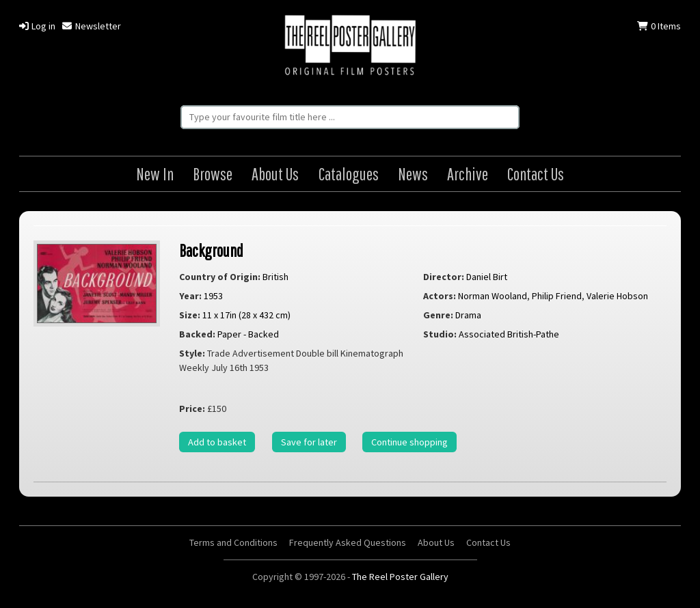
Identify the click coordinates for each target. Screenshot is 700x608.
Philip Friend (557, 296)
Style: (192, 353)
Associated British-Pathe (509, 334)
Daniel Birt (487, 277)
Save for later (309, 442)
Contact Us (536, 174)
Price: (192, 409)
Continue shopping (409, 442)
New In (155, 174)
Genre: (438, 315)
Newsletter (91, 26)
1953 (213, 296)
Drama (468, 315)
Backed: (197, 334)
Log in (37, 26)
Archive (468, 174)
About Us (275, 174)
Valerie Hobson (617, 296)
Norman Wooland (493, 296)
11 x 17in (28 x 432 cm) (246, 315)
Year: (190, 296)
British (275, 277)
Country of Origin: (220, 277)
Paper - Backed (248, 334)
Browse (213, 174)
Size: (190, 315)
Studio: (440, 334)
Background (211, 250)
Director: (444, 277)
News (413, 174)
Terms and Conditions (233, 542)
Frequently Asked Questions (348, 542)
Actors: (440, 296)
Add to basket (217, 442)
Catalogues (349, 174)
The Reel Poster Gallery (350, 46)
